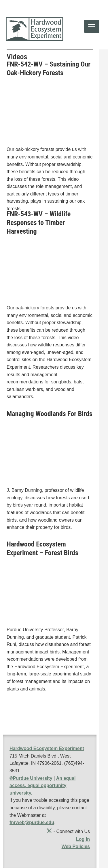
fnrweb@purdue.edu (32, 822)
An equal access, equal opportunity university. (42, 786)
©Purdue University (31, 778)
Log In (83, 839)
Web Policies (76, 846)
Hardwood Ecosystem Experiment (47, 748)
